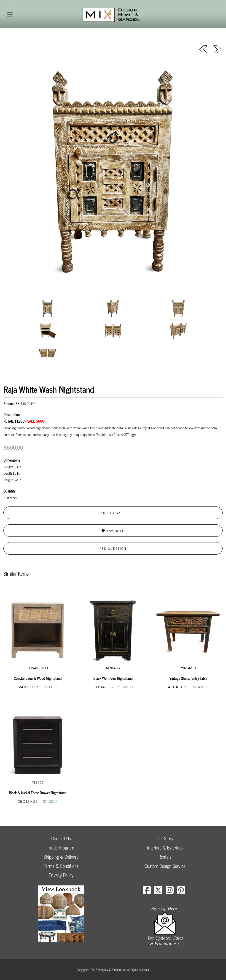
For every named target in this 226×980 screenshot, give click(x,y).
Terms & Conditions (61, 866)
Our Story (165, 838)
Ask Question (113, 548)
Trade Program (61, 848)
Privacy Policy (61, 875)
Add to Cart (113, 513)
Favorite (113, 530)
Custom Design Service (165, 866)
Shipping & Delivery (61, 857)
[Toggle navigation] (10, 14)
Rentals (165, 857)
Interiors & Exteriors (165, 848)
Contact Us (61, 838)
